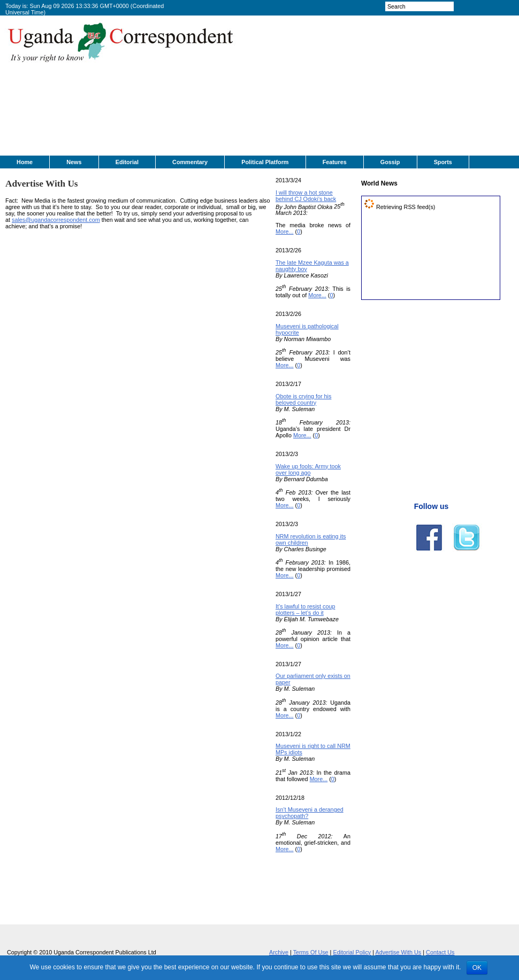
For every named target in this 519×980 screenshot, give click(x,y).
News (74, 162)
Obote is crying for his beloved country (303, 399)
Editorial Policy (352, 952)
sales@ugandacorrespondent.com (56, 220)
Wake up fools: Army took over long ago (308, 469)
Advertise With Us (398, 952)
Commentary (190, 162)
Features (335, 162)
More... (285, 232)
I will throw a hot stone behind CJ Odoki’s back (306, 196)
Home (25, 162)
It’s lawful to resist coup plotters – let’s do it (305, 609)
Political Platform (265, 162)
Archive (279, 952)
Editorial (127, 162)
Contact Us (440, 952)
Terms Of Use (311, 952)
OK (477, 968)
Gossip (390, 162)
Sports (443, 162)
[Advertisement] (330, 89)
